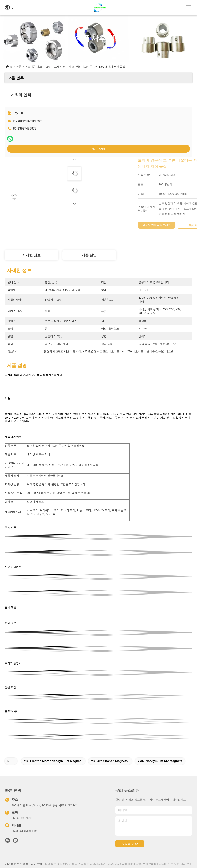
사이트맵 (37, 864)
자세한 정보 (31, 255)
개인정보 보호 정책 (17, 864)
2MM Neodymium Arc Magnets (160, 761)
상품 (19, 67)
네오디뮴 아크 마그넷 (38, 67)
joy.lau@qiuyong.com (28, 121)
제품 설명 (89, 255)
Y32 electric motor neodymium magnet (52, 761)
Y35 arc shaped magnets (109, 761)
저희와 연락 (130, 844)
